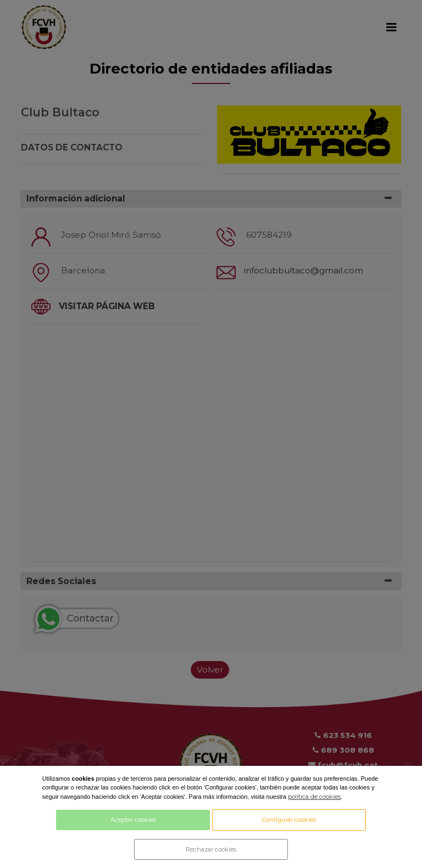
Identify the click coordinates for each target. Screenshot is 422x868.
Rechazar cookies (211, 849)
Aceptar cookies (133, 820)
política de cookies (314, 797)
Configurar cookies (289, 820)
